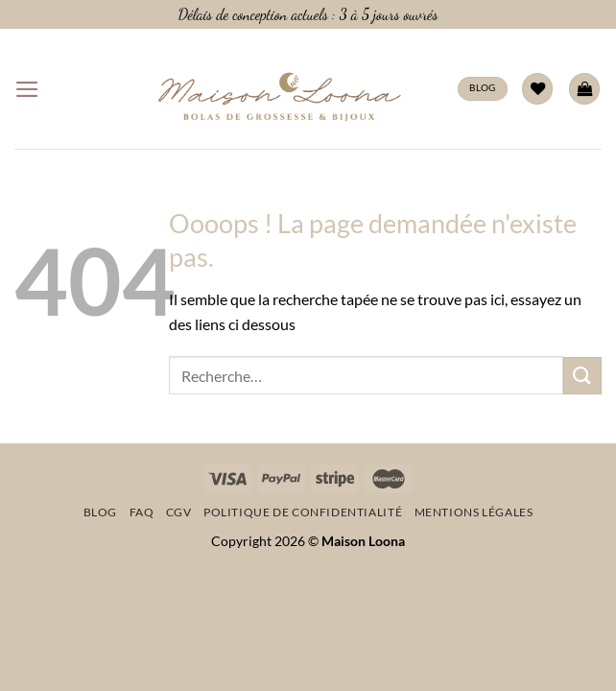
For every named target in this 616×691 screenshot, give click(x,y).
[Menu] (27, 89)
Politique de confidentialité (303, 512)
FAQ (142, 512)
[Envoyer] (582, 376)
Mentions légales (474, 512)
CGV (179, 512)
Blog (100, 512)
